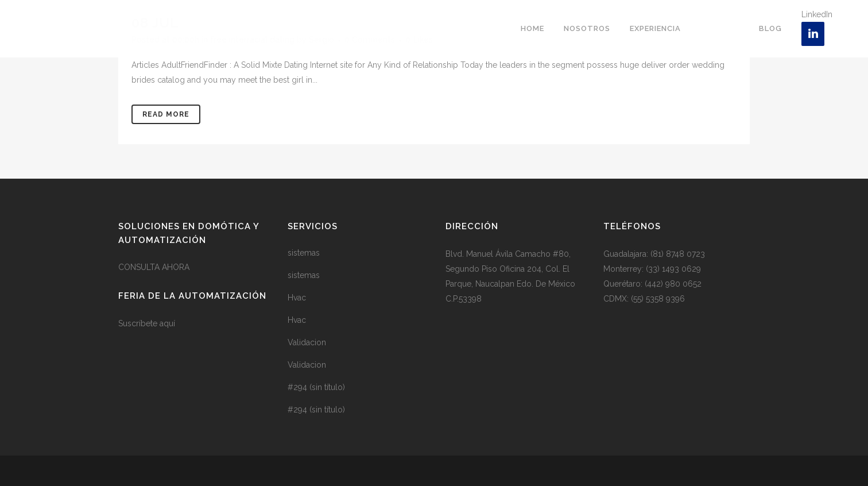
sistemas (304, 253)
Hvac (297, 298)
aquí (167, 323)
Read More (166, 114)
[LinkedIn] (813, 34)
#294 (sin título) (316, 387)
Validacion (307, 342)
